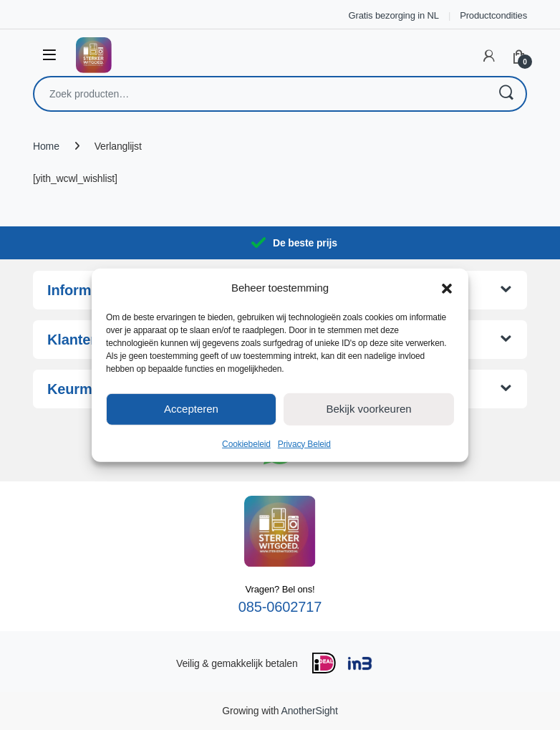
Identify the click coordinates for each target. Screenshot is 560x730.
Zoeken (506, 94)
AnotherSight (309, 711)
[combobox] (260, 94)
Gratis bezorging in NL (394, 15)
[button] (447, 287)
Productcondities (493, 15)
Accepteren (191, 409)
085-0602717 (280, 607)
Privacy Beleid (304, 443)
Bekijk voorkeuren (368, 409)
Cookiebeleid (246, 443)
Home (46, 146)
